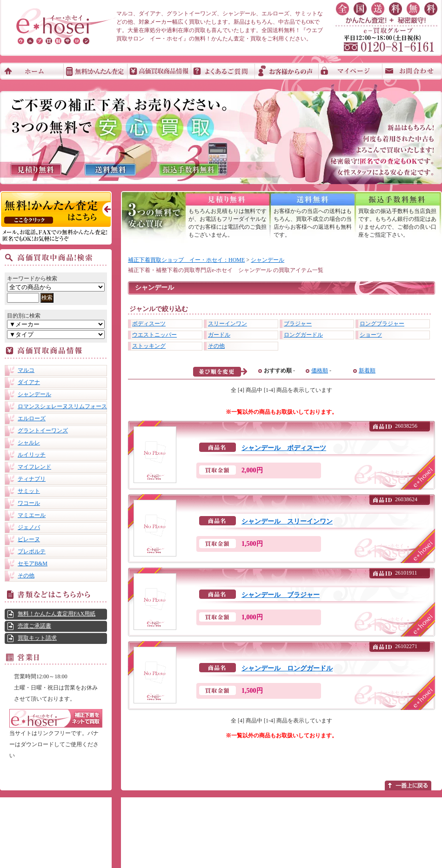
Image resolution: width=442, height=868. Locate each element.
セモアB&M (33, 563)
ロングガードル (303, 335)
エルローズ (32, 418)
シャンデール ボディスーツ (284, 448)
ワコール (29, 503)
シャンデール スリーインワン (287, 521)
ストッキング (149, 346)
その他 (26, 576)
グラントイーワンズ (43, 431)
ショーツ (371, 335)
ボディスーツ (149, 324)
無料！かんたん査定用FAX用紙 (57, 614)
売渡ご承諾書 (34, 626)
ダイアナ (29, 382)
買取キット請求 (37, 638)
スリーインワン (228, 324)
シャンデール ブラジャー (281, 595)
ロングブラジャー (382, 324)
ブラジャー (298, 324)
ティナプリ (32, 479)
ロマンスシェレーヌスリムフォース (62, 406)
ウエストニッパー (154, 335)
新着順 (367, 371)
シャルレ (29, 443)
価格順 (320, 371)
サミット (29, 491)
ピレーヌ (29, 539)
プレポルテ (32, 551)
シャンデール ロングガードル (287, 668)
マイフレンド (34, 467)
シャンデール (34, 394)
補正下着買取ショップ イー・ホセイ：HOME (186, 260)
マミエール (32, 515)
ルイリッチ (32, 455)
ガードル (219, 335)
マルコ (26, 370)
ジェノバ (29, 527)
